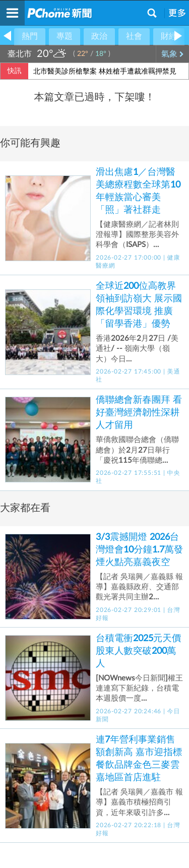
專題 (65, 36)
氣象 (173, 54)
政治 (99, 36)
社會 (134, 36)
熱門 (30, 36)
